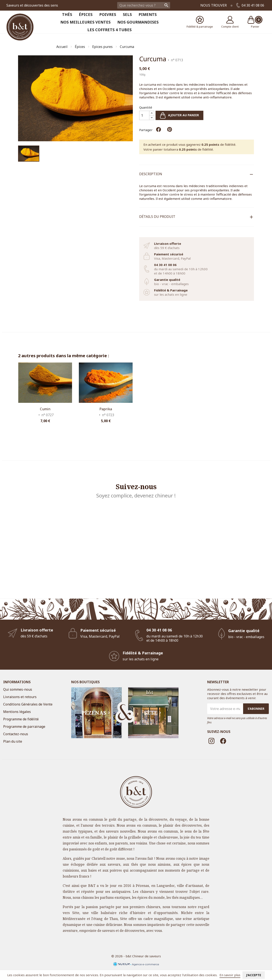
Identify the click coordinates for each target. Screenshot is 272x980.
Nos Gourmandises (138, 22)
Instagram (211, 741)
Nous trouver (214, 5)
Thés (67, 14)
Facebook (223, 741)
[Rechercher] (144, 5)
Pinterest (170, 129)
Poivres (108, 14)
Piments (148, 14)
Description (151, 174)
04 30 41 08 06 (250, 5)
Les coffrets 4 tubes (109, 30)
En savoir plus (230, 975)
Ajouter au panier (179, 115)
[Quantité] (144, 115)
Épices (86, 14)
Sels (127, 14)
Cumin (45, 409)
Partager (159, 129)
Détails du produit (157, 217)
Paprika (106, 409)
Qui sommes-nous (18, 689)
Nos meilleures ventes (85, 22)
